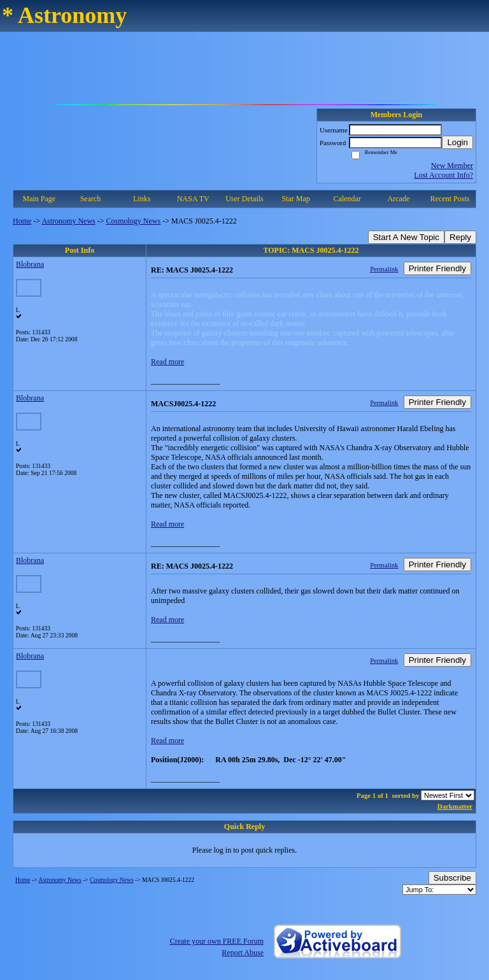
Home (22, 221)
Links (142, 199)
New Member (452, 166)
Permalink (384, 269)
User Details (244, 199)
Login (457, 142)
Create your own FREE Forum (217, 941)
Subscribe (452, 878)
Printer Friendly (437, 268)
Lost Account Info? (443, 175)
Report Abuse (243, 953)
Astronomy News (68, 221)
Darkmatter (455, 806)
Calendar (347, 199)
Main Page (39, 199)
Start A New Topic (406, 237)
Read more (167, 362)
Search (91, 199)
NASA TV (193, 199)
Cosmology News (134, 221)
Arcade (399, 199)
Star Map (295, 199)
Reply (460, 237)
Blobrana (30, 264)
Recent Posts (450, 199)
